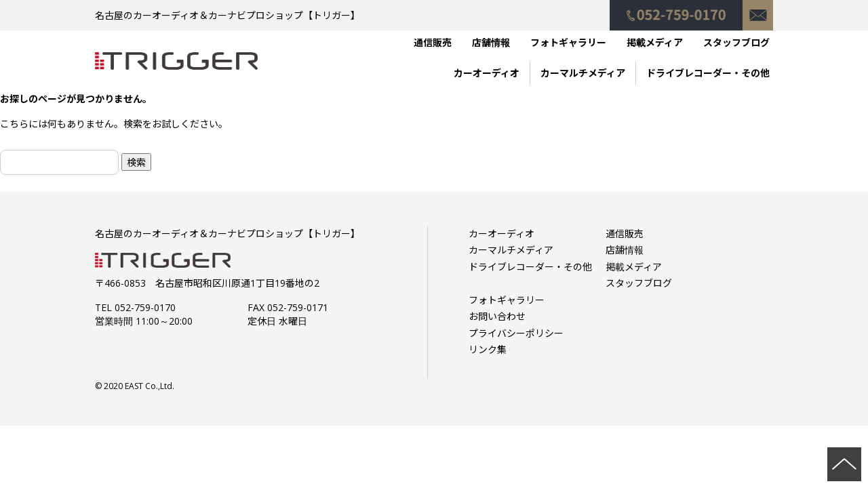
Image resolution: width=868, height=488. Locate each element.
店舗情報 (491, 42)
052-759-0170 (676, 8)
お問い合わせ (758, 8)
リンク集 (488, 349)
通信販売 (433, 42)
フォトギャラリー (568, 42)
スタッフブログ (736, 42)
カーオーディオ (487, 73)
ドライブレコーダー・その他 (708, 73)
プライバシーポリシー (516, 333)
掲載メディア (655, 42)
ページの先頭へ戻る (844, 464)
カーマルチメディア (583, 73)
